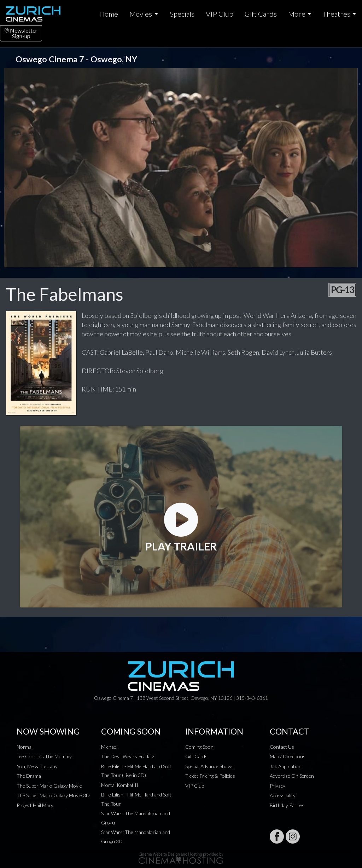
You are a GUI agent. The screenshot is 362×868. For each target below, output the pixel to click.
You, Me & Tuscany (37, 766)
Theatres (337, 14)
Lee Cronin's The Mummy (44, 756)
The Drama (29, 776)
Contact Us (282, 747)
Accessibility (283, 795)
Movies (141, 14)
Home (109, 14)
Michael (109, 747)
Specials (182, 14)
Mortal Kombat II (120, 785)
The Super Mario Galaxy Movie (49, 786)
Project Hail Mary (35, 805)
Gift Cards (261, 14)
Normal (25, 747)
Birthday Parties (287, 805)
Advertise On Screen (292, 776)
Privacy (278, 786)
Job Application (286, 766)
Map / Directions (288, 756)
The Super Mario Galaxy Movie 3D (53, 795)
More (297, 14)
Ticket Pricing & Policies (210, 776)
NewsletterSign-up (21, 33)
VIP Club (220, 14)
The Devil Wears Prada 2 (128, 756)
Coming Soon (199, 747)
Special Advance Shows (209, 766)
